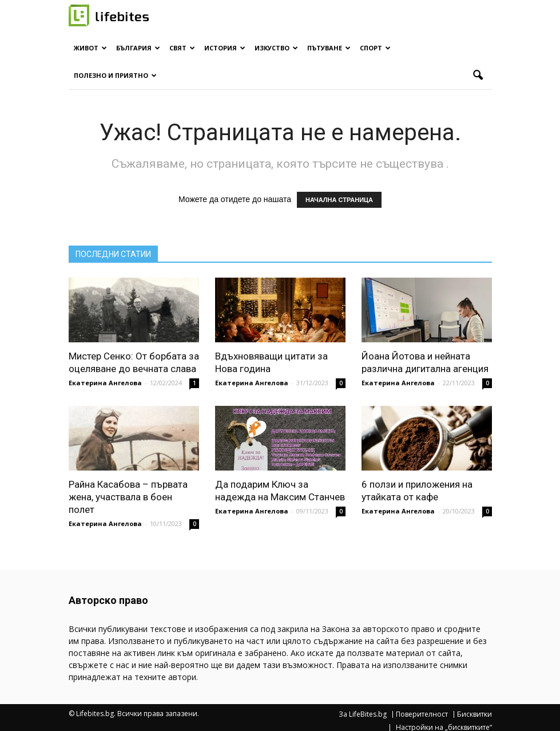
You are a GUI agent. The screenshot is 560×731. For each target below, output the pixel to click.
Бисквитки (474, 714)
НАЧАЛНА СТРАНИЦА (339, 200)
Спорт (375, 48)
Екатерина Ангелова (105, 383)
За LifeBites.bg (363, 714)
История (225, 48)
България (138, 48)
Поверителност (422, 714)
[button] (478, 76)
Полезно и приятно (115, 75)
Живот (90, 48)
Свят (182, 48)
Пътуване (329, 48)
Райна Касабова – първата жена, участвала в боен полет (128, 497)
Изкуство (276, 48)
